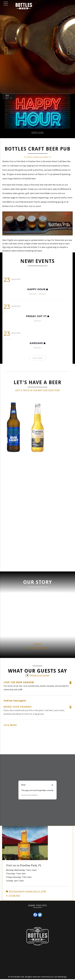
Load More (38, 358)
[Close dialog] (52, 786)
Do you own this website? (29, 796)
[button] (6, 51)
